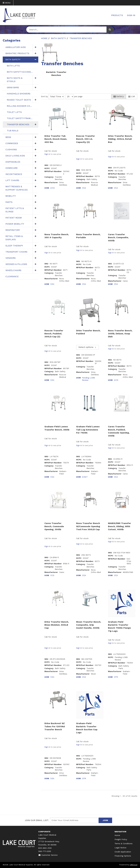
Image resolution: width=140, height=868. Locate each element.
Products (117, 15)
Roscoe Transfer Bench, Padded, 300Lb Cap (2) (54, 334)
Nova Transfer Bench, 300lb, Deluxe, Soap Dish (120, 334)
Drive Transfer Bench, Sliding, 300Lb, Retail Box (120, 139)
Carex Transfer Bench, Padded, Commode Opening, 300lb (119, 431)
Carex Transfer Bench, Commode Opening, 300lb (54, 526)
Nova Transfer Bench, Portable (88, 236)
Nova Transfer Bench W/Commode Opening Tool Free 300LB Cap (88, 526)
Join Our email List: (37, 820)
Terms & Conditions (124, 843)
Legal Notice (120, 848)
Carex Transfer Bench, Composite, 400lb (118, 237)
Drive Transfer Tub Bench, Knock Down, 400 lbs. (56, 139)
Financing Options (123, 856)
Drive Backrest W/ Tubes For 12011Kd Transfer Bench (55, 726)
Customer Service (48, 855)
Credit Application (123, 852)
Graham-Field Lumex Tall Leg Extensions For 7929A (88, 430)
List (132, 96)
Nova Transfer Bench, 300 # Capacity (57, 236)
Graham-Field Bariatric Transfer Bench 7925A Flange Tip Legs (119, 626)
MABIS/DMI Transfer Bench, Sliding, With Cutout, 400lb (119, 526)
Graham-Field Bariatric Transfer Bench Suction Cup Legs (87, 728)
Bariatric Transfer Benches (56, 74)
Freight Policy (121, 839)
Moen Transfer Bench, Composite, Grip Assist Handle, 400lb (89, 625)
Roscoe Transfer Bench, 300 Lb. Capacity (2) (86, 139)
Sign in (47, 154)
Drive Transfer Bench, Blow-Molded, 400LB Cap (57, 625)
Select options (87, 347)
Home (117, 835)
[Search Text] (70, 30)
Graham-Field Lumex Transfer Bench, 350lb (57, 428)
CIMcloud (134, 865)
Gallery (119, 96)
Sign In (131, 15)
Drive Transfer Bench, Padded (88, 332)
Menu (7, 3)
